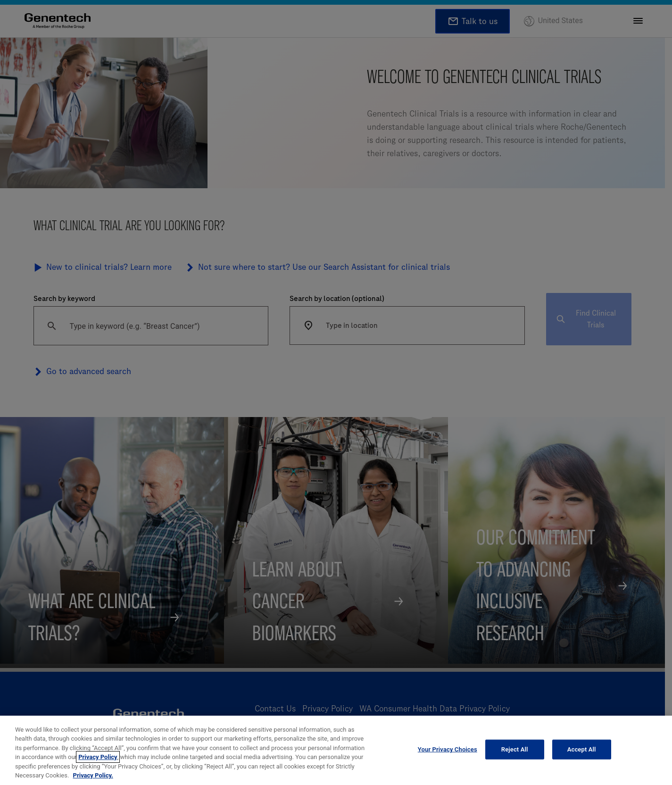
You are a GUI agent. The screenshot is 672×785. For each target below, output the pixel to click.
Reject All (515, 749)
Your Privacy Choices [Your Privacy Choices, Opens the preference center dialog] (448, 749)
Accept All (582, 749)
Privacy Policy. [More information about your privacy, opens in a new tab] (93, 775)
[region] (336, 750)
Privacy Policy (98, 757)
